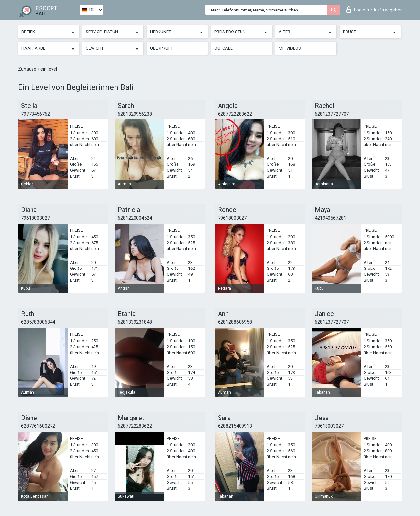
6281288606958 (235, 322)
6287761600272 (38, 426)
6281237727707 (332, 114)
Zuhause (28, 69)
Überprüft (161, 48)
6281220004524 (135, 218)
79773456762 (35, 114)
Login (374, 10)
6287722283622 (235, 114)
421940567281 (330, 218)
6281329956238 (135, 114)
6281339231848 (135, 322)
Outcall (223, 48)
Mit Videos (290, 48)
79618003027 (35, 218)
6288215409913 (235, 426)
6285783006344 (38, 322)
